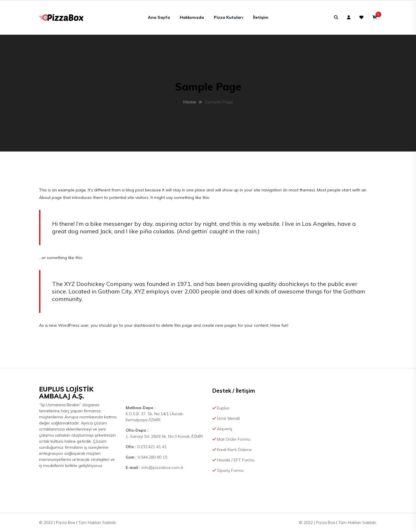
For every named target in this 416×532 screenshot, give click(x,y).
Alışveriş (222, 429)
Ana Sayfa (159, 17)
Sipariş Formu (228, 470)
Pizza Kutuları (229, 17)
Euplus (221, 408)
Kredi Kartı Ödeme (232, 450)
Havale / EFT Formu (233, 460)
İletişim (261, 17)
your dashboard (140, 325)
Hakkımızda (192, 17)
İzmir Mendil (226, 418)
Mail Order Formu (231, 439)
